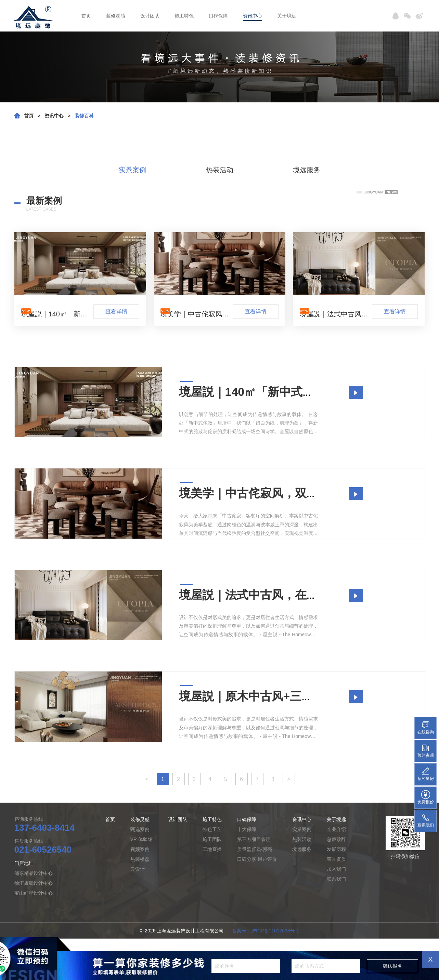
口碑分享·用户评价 (257, 859)
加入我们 (336, 869)
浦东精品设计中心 (34, 873)
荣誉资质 (336, 859)
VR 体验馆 (141, 839)
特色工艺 (212, 829)
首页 (86, 16)
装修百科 (84, 116)
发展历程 (336, 849)
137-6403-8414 (44, 828)
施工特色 (184, 16)
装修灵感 (116, 16)
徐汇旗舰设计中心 (34, 883)
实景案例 (132, 170)
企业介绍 (336, 829)
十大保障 (247, 829)
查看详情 (116, 311)
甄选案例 (140, 829)
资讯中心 (253, 16)
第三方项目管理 (254, 839)
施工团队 (212, 839)
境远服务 (307, 170)
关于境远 (287, 16)
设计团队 (150, 16)
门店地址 (24, 863)
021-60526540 (43, 850)
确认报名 (392, 966)
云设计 (138, 869)
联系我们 (336, 879)
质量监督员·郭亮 (255, 849)
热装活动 (220, 170)
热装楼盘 (140, 859)
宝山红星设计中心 (34, 893)
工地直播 (212, 849)
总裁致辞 (336, 839)
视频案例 (140, 849)
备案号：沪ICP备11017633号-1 (266, 931)
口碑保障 (218, 16)
